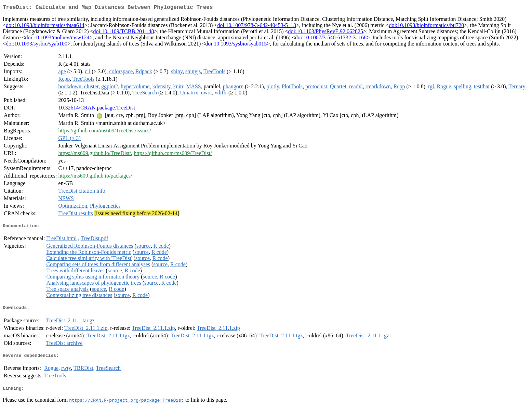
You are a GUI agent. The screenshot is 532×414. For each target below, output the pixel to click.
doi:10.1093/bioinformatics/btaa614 (45, 27)
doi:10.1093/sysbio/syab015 (236, 45)
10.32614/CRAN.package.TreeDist (97, 109)
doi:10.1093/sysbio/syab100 (37, 45)
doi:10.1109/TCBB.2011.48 (124, 33)
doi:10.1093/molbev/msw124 (57, 39)
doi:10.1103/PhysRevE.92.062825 (326, 33)
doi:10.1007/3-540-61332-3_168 (331, 39)
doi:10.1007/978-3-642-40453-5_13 (257, 27)
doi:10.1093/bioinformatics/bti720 (426, 27)
